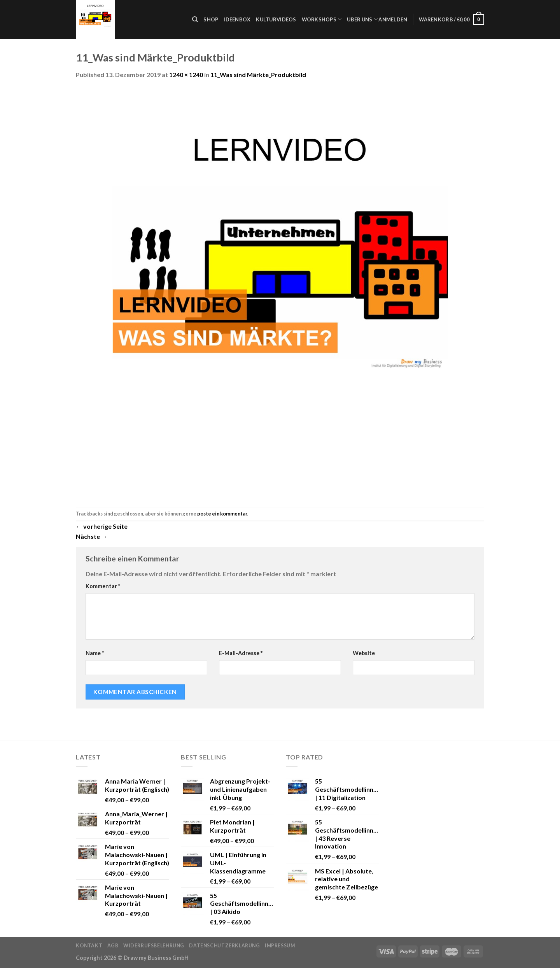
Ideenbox (237, 19)
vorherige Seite (102, 526)
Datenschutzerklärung (224, 946)
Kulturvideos (276, 19)
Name (95, 653)
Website (364, 653)
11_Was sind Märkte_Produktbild (258, 75)
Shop (211, 19)
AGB (113, 946)
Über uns (362, 19)
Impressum (280, 946)
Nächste (92, 536)
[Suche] (195, 19)
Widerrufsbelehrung (154, 946)
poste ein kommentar (222, 514)
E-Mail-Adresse (241, 653)
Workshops (322, 19)
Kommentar (103, 586)
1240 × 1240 (186, 75)
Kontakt (89, 946)
